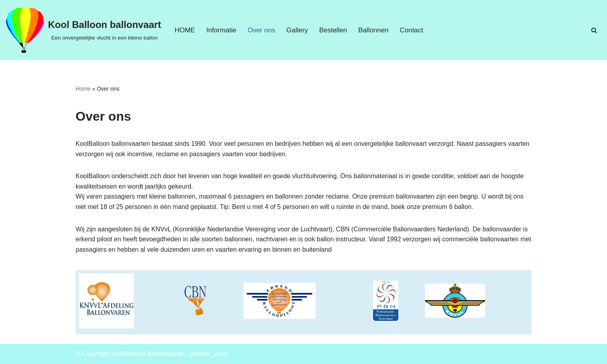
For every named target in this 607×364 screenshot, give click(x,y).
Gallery (297, 30)
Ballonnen (373, 30)
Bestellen (333, 30)
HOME (185, 30)
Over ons (261, 30)
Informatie (222, 30)
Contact (412, 30)
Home (83, 89)
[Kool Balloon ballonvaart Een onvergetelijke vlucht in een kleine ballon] (84, 30)
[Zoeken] (594, 30)
